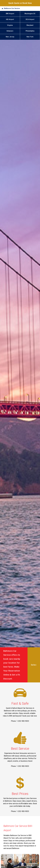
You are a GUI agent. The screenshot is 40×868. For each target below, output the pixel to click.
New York (30, 37)
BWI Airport (10, 14)
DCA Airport (30, 19)
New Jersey (10, 37)
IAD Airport (10, 19)
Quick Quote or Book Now (20, 3)
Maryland (30, 25)
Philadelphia (30, 31)
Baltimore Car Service (12, 8)
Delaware (10, 31)
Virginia (10, 25)
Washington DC (30, 14)
